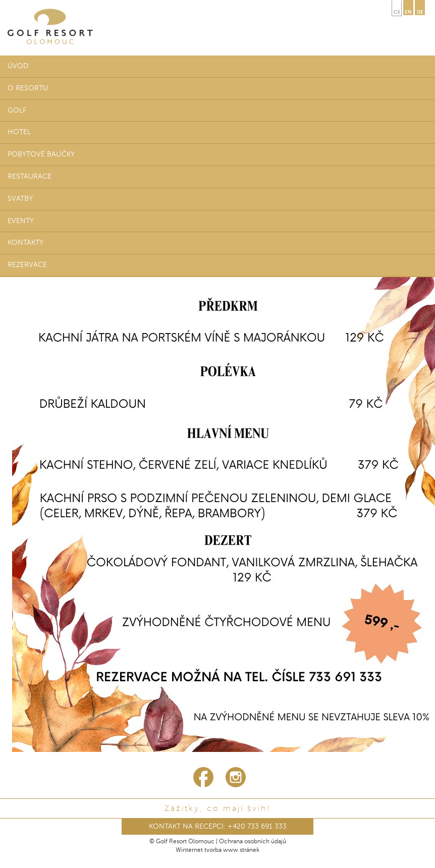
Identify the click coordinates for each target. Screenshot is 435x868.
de (420, 12)
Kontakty (25, 243)
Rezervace (27, 265)
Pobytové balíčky (41, 154)
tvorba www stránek (232, 850)
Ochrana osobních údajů (253, 842)
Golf (17, 111)
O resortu (28, 88)
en (408, 12)
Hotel (19, 132)
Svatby (20, 199)
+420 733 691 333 (257, 827)
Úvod (18, 66)
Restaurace (30, 177)
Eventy (21, 221)
